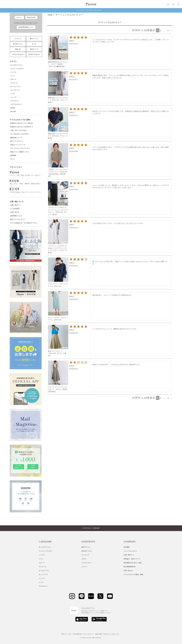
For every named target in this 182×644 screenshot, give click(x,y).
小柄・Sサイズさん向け (18, 130)
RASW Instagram (34, 54)
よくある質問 (15, 209)
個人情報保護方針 (130, 567)
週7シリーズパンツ (17, 141)
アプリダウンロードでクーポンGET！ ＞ (91, 10)
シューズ (13, 97)
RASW (13, 108)
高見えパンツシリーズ (18, 145)
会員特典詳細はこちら (26, 27)
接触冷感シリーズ (16, 138)
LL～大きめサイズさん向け (19, 134)
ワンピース (14, 83)
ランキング (18, 39)
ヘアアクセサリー (16, 104)
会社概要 (127, 547)
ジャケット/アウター (17, 69)
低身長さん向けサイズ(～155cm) (22, 123)
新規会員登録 (31, 17)
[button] (171, 31)
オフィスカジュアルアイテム (20, 148)
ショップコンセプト (130, 551)
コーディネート (87, 563)
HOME (50, 15)
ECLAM (13, 112)
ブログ (84, 559)
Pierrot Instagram (18, 54)
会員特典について (16, 216)
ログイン (19, 17)
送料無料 (13, 155)
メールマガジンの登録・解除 (133, 575)
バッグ (13, 94)
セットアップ (15, 90)
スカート (13, 79)
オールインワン (16, 87)
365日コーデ (34, 49)
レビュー (84, 567)
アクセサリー (15, 101)
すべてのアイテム (16, 65)
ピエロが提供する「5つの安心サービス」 (24, 223)
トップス (13, 72)
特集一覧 (18, 49)
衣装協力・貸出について (132, 559)
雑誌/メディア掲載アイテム (20, 152)
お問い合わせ (15, 212)
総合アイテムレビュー (18, 219)
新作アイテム (34, 39)
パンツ (13, 76)
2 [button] (161, 31)
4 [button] (168, 31)
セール (34, 44)
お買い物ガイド (16, 205)
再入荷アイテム (18, 44)
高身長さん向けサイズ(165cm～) (22, 127)
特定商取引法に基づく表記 (133, 563)
